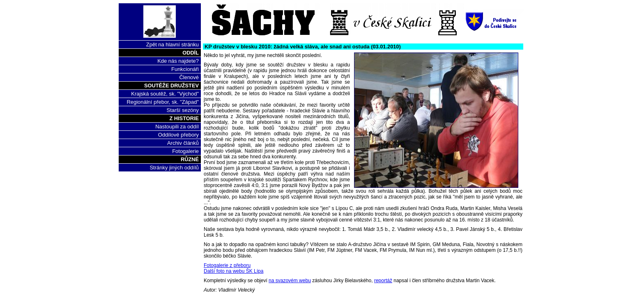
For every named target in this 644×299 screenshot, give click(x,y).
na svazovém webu (290, 281)
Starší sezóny (183, 110)
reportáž (383, 281)
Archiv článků (183, 143)
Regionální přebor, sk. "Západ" (163, 102)
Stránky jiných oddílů (174, 168)
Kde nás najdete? (178, 61)
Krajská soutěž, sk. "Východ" (165, 94)
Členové (189, 77)
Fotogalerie (185, 151)
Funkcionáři (185, 69)
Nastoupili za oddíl (177, 127)
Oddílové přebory (178, 135)
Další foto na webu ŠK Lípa (233, 271)
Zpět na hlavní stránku (172, 45)
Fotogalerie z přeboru (227, 265)
